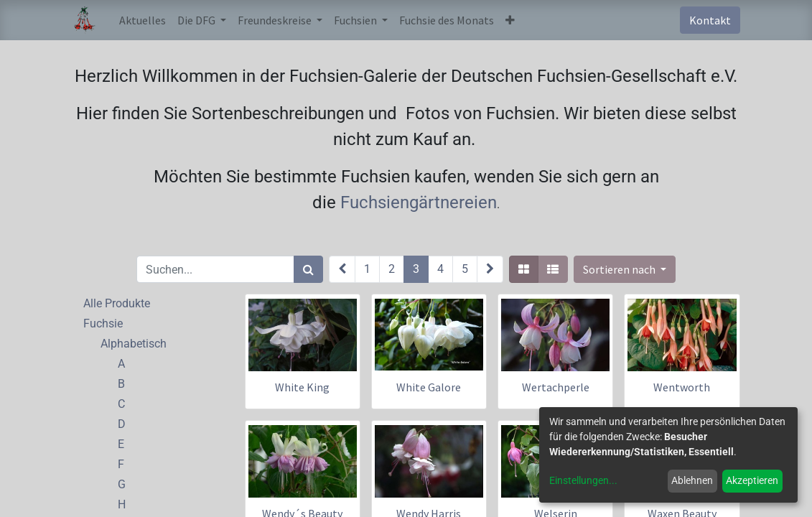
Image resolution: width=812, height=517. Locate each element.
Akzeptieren (752, 480)
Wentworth (682, 387)
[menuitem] (143, 20)
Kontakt (710, 20)
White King (302, 387)
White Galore (429, 387)
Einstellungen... (583, 480)
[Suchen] (308, 269)
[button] (510, 20)
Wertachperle (556, 387)
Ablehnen (692, 480)
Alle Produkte (117, 303)
